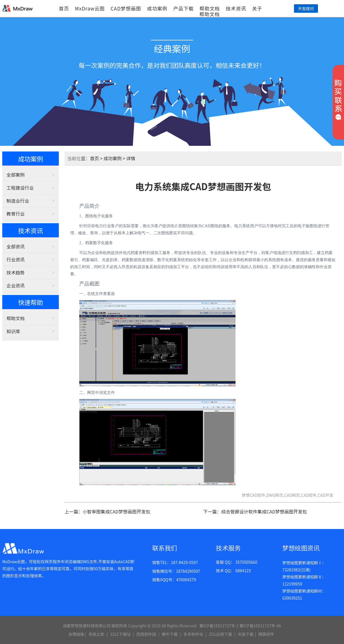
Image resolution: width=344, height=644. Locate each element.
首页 (64, 8)
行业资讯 (16, 259)
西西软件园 (146, 634)
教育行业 (16, 214)
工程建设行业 (20, 188)
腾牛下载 (170, 634)
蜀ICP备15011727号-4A (260, 626)
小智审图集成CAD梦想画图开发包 (116, 511)
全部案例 (16, 175)
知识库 (13, 331)
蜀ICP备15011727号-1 (219, 626)
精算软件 (266, 634)
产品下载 (183, 8)
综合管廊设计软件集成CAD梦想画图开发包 (264, 511)
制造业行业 (18, 201)
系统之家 (96, 634)
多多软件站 (193, 634)
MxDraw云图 (90, 8)
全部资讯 (16, 246)
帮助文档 (210, 8)
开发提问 (306, 8)
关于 (257, 8)
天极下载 (246, 634)
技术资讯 (236, 8)
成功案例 (157, 8)
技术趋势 (16, 272)
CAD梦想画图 (126, 8)
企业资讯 (16, 285)
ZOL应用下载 (220, 634)
